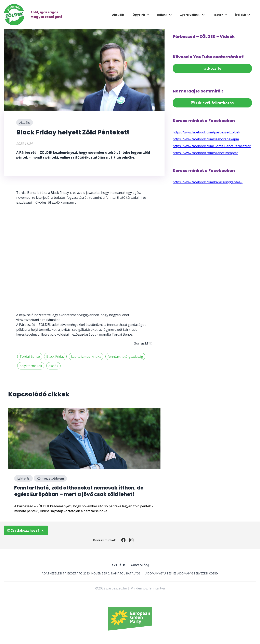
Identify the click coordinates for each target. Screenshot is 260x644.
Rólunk (162, 15)
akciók (53, 366)
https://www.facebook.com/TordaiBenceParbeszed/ (212, 146)
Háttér (218, 15)
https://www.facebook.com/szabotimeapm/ (205, 153)
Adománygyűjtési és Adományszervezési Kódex (182, 573)
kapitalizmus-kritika (86, 356)
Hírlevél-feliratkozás (212, 103)
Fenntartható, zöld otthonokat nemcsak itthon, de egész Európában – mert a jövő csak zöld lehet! (79, 491)
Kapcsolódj (140, 565)
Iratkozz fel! (212, 68)
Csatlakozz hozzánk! (26, 530)
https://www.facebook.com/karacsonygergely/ (208, 182)
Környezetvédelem (50, 478)
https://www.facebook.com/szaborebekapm (206, 139)
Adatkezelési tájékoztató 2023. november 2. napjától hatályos (91, 573)
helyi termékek (31, 366)
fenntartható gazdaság (125, 356)
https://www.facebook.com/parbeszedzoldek (206, 132)
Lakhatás (23, 478)
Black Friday (55, 356)
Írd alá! (240, 15)
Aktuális (118, 15)
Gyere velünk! (190, 15)
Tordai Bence (30, 356)
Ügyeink (139, 15)
